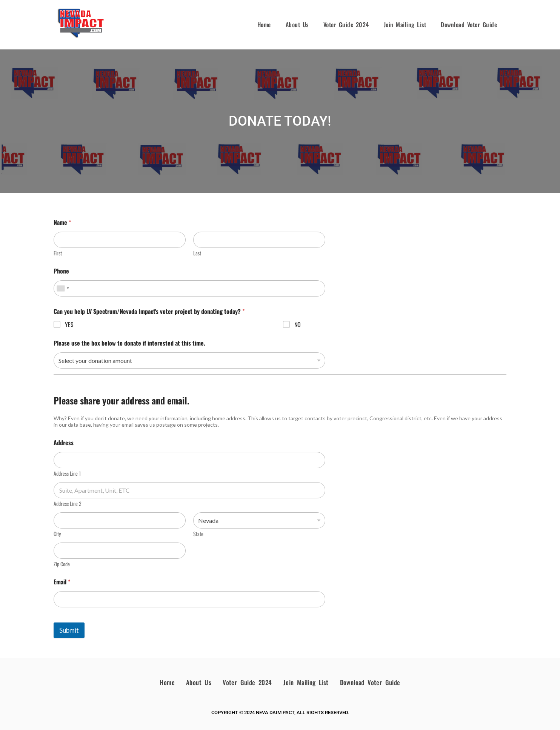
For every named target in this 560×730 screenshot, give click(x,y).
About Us (297, 25)
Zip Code (62, 564)
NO (298, 325)
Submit (69, 630)
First (58, 253)
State (198, 534)
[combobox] (63, 288)
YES (69, 325)
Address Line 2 (68, 503)
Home (264, 25)
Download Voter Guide (469, 25)
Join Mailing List (405, 25)
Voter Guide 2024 (346, 25)
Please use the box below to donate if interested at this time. (129, 343)
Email (62, 582)
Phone (61, 271)
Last (197, 253)
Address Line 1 (67, 473)
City (57, 534)
